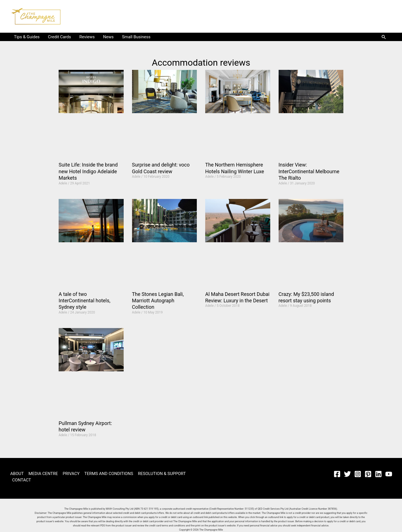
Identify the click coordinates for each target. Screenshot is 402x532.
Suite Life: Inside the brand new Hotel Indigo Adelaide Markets (88, 171)
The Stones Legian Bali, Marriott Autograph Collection (158, 301)
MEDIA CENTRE (42, 474)
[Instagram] (358, 474)
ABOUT (16, 474)
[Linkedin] (378, 474)
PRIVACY (69, 474)
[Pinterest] (368, 474)
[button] (384, 37)
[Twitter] (347, 474)
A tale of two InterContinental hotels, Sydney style (84, 301)
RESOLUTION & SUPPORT (158, 474)
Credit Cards (59, 37)
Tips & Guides (27, 37)
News (108, 37)
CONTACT (21, 480)
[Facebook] (337, 474)
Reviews (87, 37)
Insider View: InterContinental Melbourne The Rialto (309, 171)
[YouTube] (389, 474)
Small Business (136, 37)
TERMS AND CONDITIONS (106, 474)
